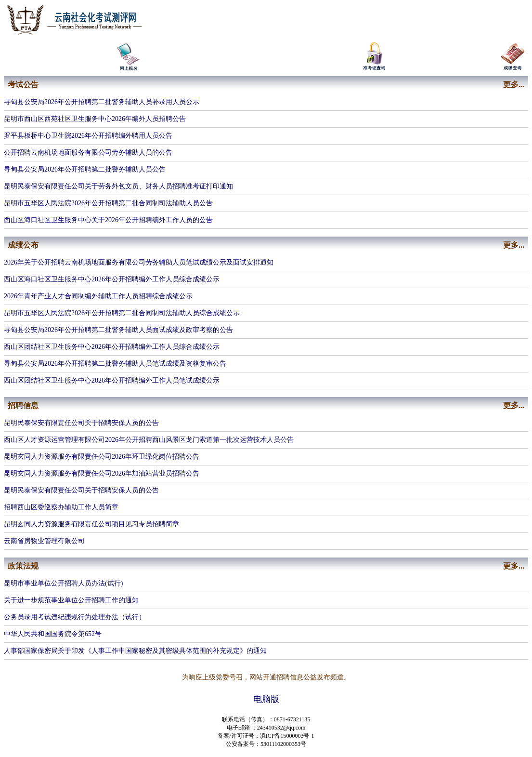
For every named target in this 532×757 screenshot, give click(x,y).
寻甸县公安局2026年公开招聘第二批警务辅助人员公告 (85, 169)
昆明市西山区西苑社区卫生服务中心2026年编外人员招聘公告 (95, 119)
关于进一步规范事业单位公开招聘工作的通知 (71, 600)
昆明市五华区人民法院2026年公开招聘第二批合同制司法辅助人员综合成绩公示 (122, 313)
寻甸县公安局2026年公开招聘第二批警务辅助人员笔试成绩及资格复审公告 (115, 364)
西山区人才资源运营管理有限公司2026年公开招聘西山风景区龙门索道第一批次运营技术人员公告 (149, 440)
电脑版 (266, 699)
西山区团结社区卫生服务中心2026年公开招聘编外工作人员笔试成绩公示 (112, 380)
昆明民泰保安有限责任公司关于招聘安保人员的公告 (81, 423)
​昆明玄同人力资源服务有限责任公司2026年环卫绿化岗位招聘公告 (102, 457)
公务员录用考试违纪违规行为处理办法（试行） (75, 617)
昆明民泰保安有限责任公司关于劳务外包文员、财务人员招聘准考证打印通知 (118, 186)
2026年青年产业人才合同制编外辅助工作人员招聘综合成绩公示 (98, 296)
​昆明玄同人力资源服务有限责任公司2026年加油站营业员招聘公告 (102, 473)
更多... (514, 85)
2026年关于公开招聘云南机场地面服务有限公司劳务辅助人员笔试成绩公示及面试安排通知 (139, 262)
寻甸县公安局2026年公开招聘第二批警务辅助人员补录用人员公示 (102, 102)
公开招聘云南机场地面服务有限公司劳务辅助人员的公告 (88, 153)
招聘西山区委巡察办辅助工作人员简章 (61, 507)
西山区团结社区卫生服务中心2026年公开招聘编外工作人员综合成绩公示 (112, 347)
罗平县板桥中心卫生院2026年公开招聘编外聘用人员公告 (88, 136)
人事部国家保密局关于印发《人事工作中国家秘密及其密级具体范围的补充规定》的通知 (135, 651)
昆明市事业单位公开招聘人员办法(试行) (63, 583)
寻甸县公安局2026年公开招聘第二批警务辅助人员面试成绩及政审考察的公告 (118, 330)
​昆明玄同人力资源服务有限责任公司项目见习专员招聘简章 (91, 524)
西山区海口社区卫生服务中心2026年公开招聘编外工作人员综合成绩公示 (112, 279)
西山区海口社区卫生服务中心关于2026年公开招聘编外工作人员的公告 (108, 220)
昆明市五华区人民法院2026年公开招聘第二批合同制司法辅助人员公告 (108, 203)
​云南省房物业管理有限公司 (44, 541)
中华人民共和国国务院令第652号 (53, 634)
